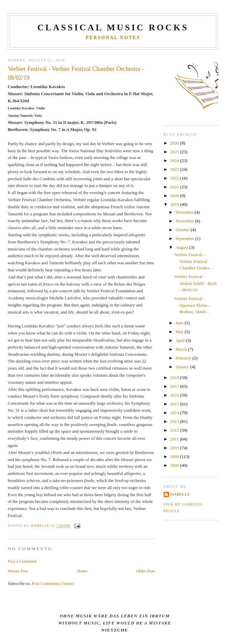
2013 (175, 421)
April (181, 340)
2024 (175, 160)
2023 (175, 169)
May (180, 332)
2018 (175, 378)
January (183, 367)
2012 (175, 430)
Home (82, 571)
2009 (175, 457)
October (183, 230)
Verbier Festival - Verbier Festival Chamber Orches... (193, 261)
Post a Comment (22, 561)
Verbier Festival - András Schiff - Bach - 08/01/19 (195, 283)
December (185, 212)
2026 (175, 143)
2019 (175, 204)
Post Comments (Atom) (53, 583)
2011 (175, 439)
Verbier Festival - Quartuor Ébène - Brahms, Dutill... (192, 305)
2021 (175, 187)
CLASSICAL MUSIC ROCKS (113, 28)
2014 (175, 413)
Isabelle (180, 494)
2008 (175, 465)
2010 (175, 448)
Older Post (145, 571)
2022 (175, 178)
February (184, 358)
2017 (175, 386)
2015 (175, 404)
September (185, 238)
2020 (175, 196)
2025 (175, 152)
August (182, 247)
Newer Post (18, 571)
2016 (175, 395)
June (180, 323)
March (182, 349)
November (185, 221)
